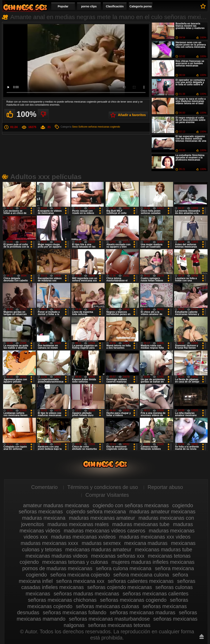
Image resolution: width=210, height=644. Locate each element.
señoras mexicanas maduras (143, 612)
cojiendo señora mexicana (96, 512)
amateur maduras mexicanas (56, 505)
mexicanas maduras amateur (98, 549)
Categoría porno (140, 6)
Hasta (202, 636)
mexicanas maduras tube (164, 549)
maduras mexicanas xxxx (50, 543)
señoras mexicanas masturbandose (109, 619)
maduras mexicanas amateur (102, 518)
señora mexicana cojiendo (80, 575)
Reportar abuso (165, 487)
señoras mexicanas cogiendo (104, 127)
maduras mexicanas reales (78, 524)
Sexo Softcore (80, 127)
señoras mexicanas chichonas (62, 600)
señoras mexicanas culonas (108, 606)
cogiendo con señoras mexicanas (131, 505)
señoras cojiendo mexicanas (119, 587)
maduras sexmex (101, 543)
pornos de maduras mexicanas (57, 568)
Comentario (44, 487)
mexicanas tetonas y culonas (75, 562)
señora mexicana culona (141, 575)
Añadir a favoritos (132, 115)
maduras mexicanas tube (141, 524)
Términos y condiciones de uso (103, 487)
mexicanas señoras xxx (118, 556)
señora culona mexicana (124, 568)
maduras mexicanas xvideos (83, 537)
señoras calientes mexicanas (141, 581)
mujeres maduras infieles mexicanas (153, 562)
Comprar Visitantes (107, 495)
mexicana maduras (146, 543)
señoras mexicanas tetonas (119, 625)
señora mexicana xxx (80, 581)
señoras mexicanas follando (75, 612)
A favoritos (203, 6)
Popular (63, 6)
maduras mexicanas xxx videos (155, 537)
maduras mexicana (44, 518)
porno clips (89, 6)
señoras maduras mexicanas (86, 594)
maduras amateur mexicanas (162, 512)
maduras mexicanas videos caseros (104, 531)
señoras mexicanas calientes (156, 594)
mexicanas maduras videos (56, 556)
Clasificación (115, 6)
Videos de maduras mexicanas (25, 7)
